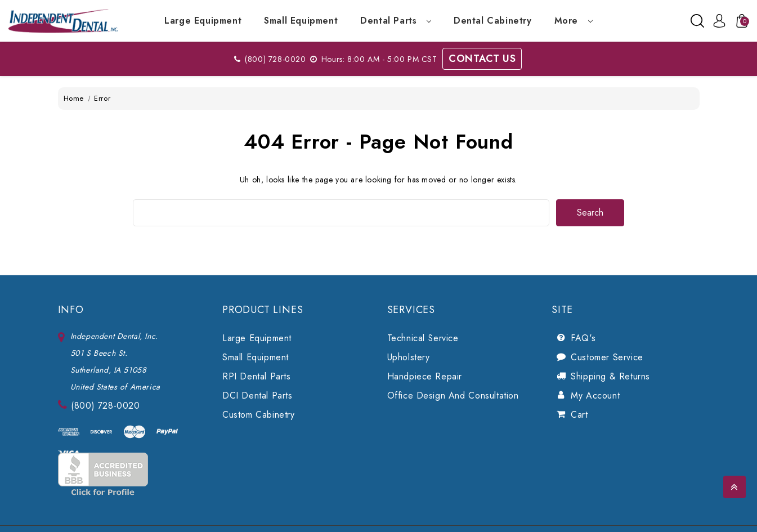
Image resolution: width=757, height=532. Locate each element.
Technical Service (423, 338)
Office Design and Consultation (453, 395)
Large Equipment (203, 21)
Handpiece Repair (425, 376)
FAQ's (583, 338)
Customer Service (607, 357)
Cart (579, 415)
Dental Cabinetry (493, 21)
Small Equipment (301, 21)
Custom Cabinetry (259, 415)
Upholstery (409, 357)
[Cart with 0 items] (739, 21)
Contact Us (482, 59)
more (574, 21)
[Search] (697, 21)
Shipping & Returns (610, 376)
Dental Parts (396, 21)
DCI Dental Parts (257, 395)
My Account (595, 395)
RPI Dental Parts (257, 376)
